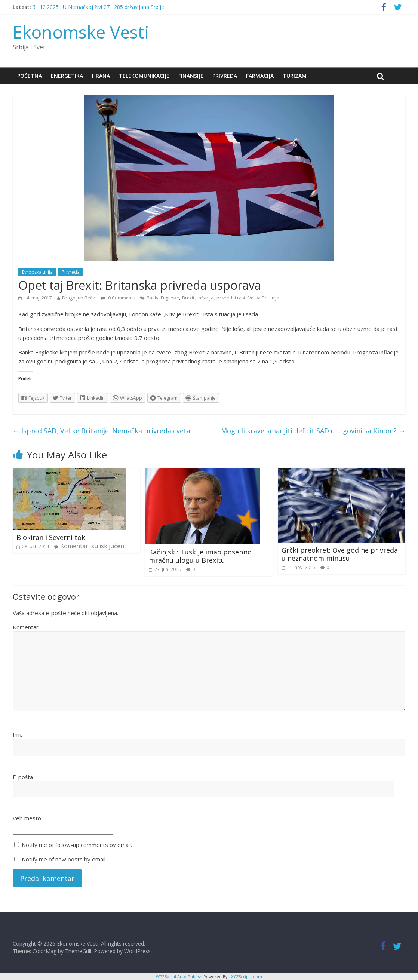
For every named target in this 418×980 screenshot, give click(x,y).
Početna (30, 76)
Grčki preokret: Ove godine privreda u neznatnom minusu (340, 554)
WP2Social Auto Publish (179, 976)
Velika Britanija (264, 298)
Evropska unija (37, 272)
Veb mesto (27, 818)
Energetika (67, 76)
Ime (18, 734)
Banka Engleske (163, 298)
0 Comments (118, 298)
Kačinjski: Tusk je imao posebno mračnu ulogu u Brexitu (200, 556)
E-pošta (23, 777)
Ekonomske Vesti (81, 32)
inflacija (205, 298)
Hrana (101, 76)
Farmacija (260, 76)
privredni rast (231, 298)
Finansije (191, 76)
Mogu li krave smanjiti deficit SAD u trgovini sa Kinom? (313, 431)
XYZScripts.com (247, 976)
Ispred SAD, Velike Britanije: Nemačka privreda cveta (102, 431)
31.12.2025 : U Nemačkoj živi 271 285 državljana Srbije (98, 7)
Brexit (188, 298)
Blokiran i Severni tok (51, 537)
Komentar (26, 627)
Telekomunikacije (144, 76)
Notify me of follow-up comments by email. (77, 845)
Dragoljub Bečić (79, 298)
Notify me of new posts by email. (64, 859)
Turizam (295, 76)
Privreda (225, 76)
